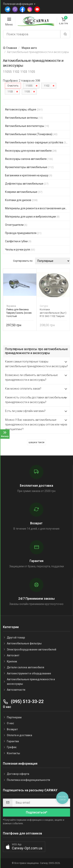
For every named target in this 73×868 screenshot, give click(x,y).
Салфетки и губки (18, 241)
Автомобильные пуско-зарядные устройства (37, 142)
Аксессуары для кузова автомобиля (31, 151)
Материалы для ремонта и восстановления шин (38, 208)
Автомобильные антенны (24, 118)
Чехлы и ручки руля (20, 250)
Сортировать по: (23, 261)
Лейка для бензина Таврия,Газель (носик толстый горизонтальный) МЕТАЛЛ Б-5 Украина (19, 313)
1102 (47, 86)
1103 (10, 92)
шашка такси (36, 442)
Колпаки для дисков (21, 200)
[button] (24, 847)
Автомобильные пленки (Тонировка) (31, 134)
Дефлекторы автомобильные (27, 184)
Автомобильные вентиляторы (27, 126)
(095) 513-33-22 (23, 702)
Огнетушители (16, 225)
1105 (27, 92)
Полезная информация (18, 4)
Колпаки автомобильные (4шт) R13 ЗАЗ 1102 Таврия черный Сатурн (53, 313)
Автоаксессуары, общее (24, 109)
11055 (29, 86)
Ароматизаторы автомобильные (29, 167)
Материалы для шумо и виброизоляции (32, 217)
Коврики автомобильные (24, 192)
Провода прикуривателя (23, 233)
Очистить (13, 86)
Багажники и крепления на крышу (29, 175)
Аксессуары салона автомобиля (29, 159)
